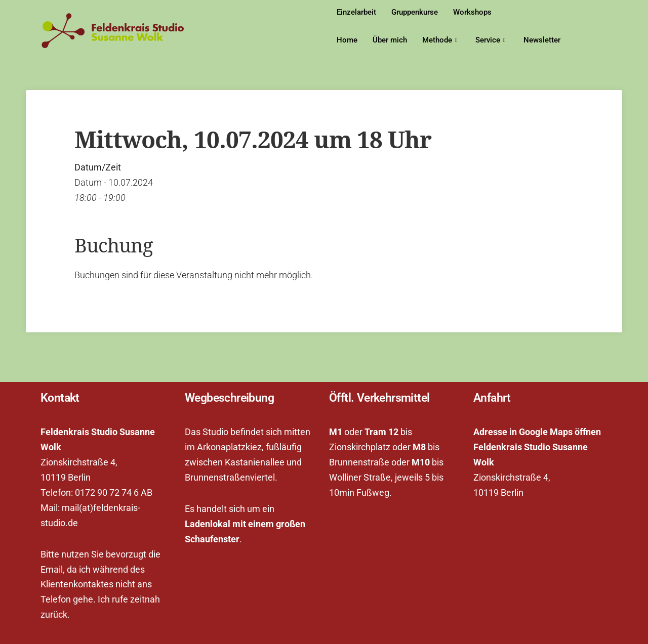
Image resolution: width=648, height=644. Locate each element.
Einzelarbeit (356, 12)
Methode (440, 40)
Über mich (390, 40)
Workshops (472, 12)
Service (490, 40)
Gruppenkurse (415, 12)
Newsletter (542, 40)
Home (347, 40)
